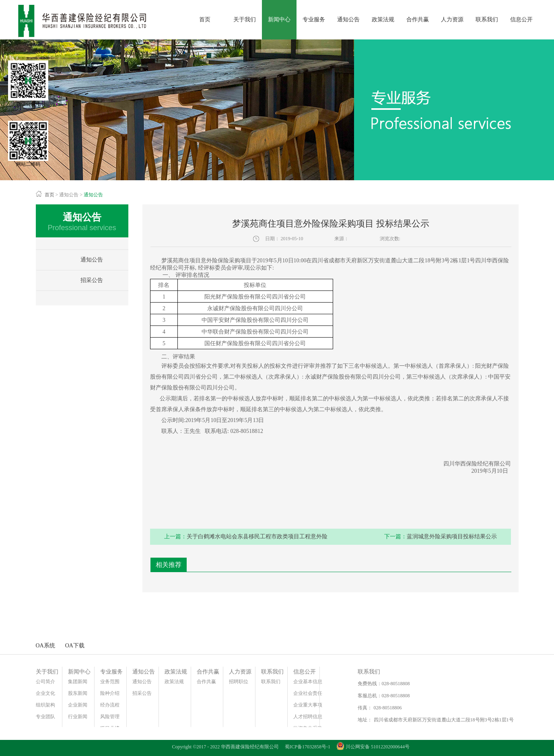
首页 (205, 20)
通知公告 (69, 195)
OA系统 (45, 646)
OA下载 (75, 646)
